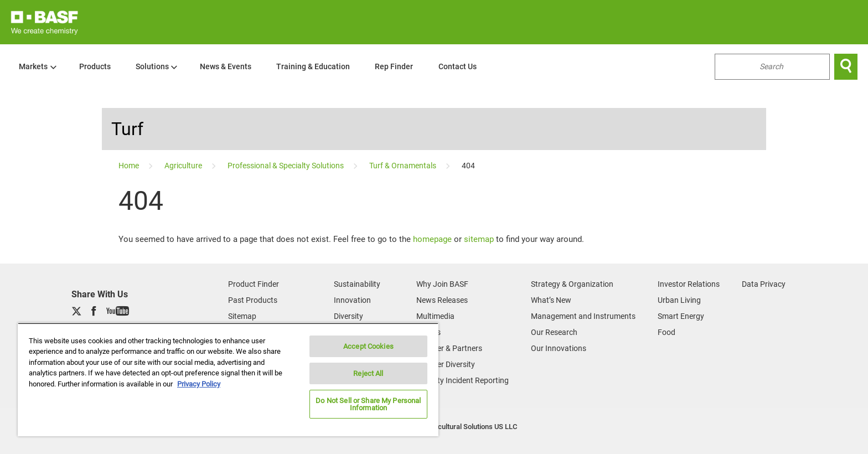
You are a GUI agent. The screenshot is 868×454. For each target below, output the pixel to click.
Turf (127, 129)
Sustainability (357, 284)
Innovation (352, 300)
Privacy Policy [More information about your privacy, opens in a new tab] (199, 384)
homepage (432, 239)
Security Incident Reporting (463, 380)
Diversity (348, 316)
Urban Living (679, 300)
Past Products (253, 300)
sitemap (479, 239)
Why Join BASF (442, 284)
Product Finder (254, 284)
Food (666, 332)
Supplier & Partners (449, 348)
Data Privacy (764, 284)
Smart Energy (681, 316)
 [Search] (846, 66)
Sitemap (242, 316)
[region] (228, 380)
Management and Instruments (583, 316)
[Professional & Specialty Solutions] (286, 166)
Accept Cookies (368, 346)
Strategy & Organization (572, 284)
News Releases (442, 300)
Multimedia (435, 316)
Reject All (368, 373)
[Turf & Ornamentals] (404, 166)
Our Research (554, 332)
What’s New (551, 300)
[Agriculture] (184, 166)
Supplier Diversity (446, 364)
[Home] (130, 166)
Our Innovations (559, 348)
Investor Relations (689, 284)
